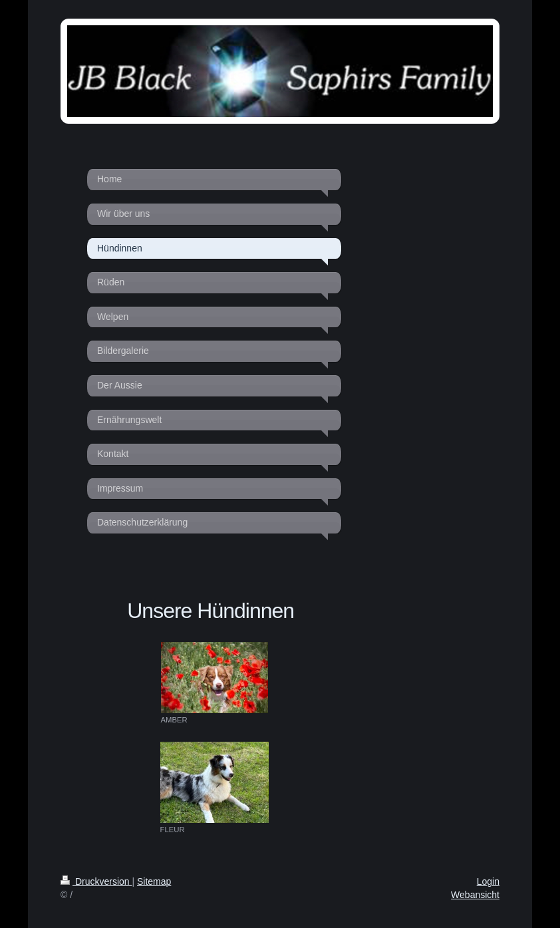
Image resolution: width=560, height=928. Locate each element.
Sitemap (154, 881)
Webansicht (475, 895)
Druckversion (96, 881)
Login (488, 881)
